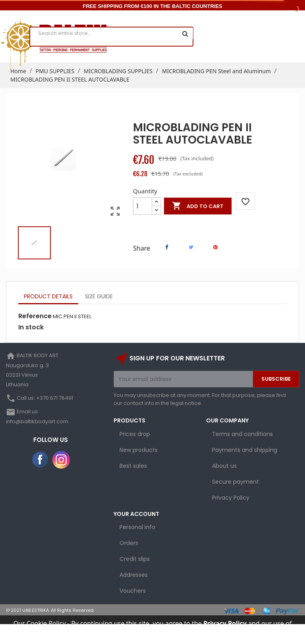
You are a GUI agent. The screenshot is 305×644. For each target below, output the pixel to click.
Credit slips (135, 559)
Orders (129, 543)
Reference (35, 316)
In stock (31, 327)
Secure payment (236, 482)
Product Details (48, 296)
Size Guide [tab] (99, 296)
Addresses (134, 575)
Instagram (61, 460)
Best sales (133, 466)
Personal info (137, 527)
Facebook (41, 460)
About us (224, 466)
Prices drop (135, 434)
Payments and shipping (245, 450)
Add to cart (198, 206)
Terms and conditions (242, 434)
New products (139, 450)
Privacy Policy (231, 498)
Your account (136, 514)
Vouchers (133, 591)
